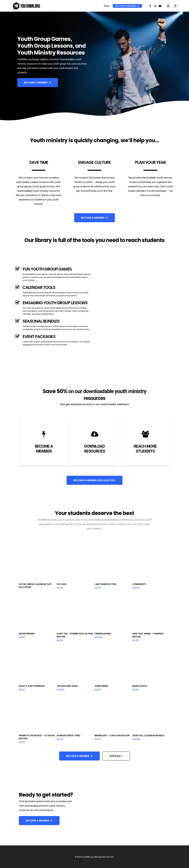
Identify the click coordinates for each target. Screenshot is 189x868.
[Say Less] (75, 562)
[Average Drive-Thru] (75, 713)
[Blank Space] (150, 664)
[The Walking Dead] (75, 664)
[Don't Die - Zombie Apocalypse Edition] (75, 612)
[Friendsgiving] (113, 612)
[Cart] (175, 6)
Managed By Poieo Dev (104, 857)
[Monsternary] (37, 612)
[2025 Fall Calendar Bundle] (150, 713)
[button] (38, 83)
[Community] (150, 562)
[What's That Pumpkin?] (37, 664)
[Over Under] (113, 664)
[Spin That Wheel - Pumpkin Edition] (150, 612)
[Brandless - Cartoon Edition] (113, 713)
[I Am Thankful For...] (113, 562)
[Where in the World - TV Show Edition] (37, 713)
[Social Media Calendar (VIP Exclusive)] (37, 562)
